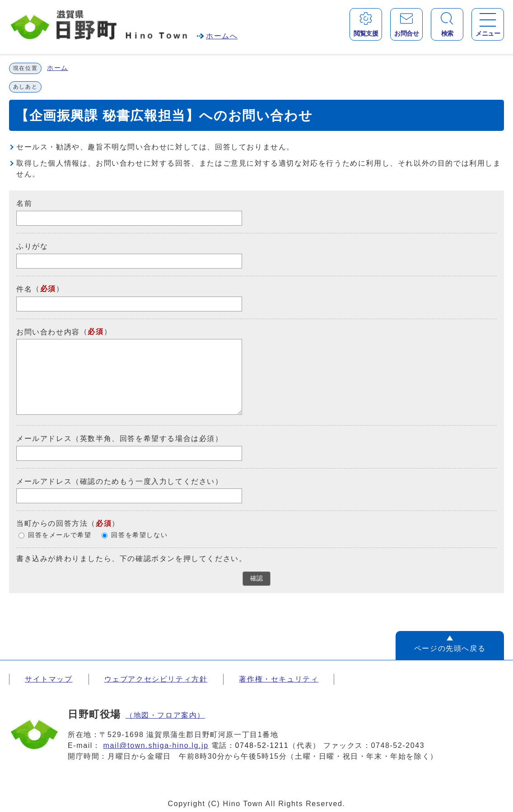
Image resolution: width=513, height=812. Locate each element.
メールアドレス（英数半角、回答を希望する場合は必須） (120, 438)
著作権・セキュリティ (279, 679)
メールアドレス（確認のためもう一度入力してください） (120, 481)
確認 (256, 578)
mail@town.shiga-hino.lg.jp (156, 745)
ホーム (58, 68)
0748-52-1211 (262, 745)
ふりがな (32, 246)
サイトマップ (49, 679)
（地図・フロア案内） (165, 715)
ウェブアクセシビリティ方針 (156, 679)
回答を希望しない (139, 536)
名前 (24, 203)
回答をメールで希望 (60, 536)
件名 (24, 289)
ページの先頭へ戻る (450, 648)
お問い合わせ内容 (48, 332)
